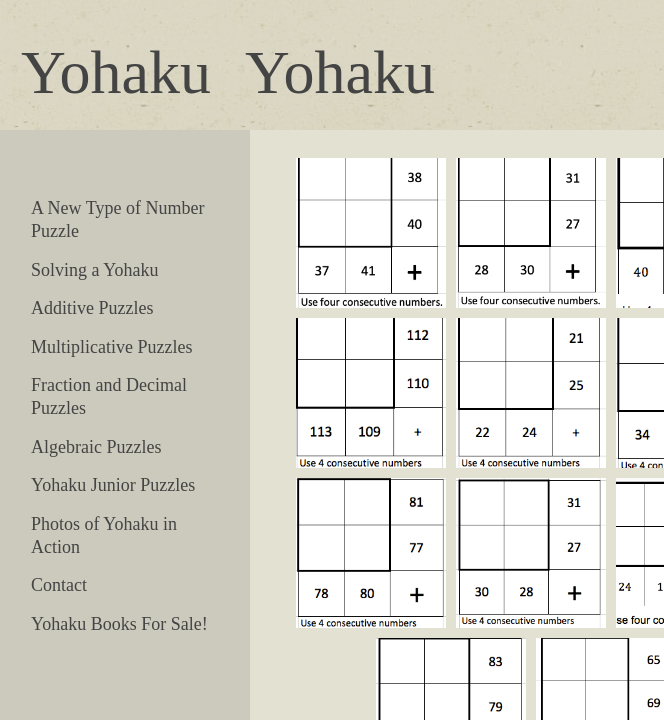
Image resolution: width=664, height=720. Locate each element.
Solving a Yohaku (95, 270)
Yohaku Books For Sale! (119, 624)
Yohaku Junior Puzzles (113, 485)
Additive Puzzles (92, 308)
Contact (59, 585)
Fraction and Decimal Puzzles (109, 396)
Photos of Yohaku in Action (104, 535)
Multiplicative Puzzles (111, 347)
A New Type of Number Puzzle (117, 219)
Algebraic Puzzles (96, 447)
